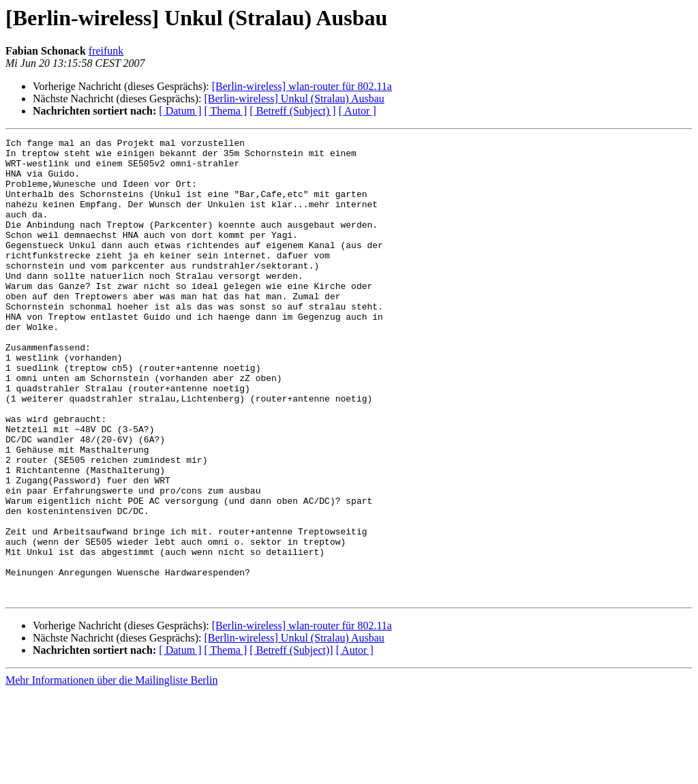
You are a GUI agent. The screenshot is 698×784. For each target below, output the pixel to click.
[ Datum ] (180, 111)
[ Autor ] (358, 111)
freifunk (106, 51)
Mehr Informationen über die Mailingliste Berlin (111, 772)
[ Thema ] (226, 111)
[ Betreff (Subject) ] (292, 111)
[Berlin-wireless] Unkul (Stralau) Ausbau (294, 99)
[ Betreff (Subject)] (291, 742)
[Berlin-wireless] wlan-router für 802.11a (302, 86)
